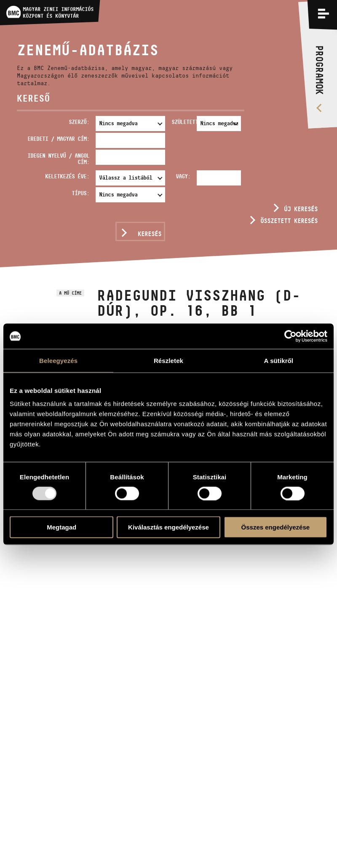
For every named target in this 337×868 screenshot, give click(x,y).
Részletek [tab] (168, 360)
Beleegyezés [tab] (58, 360)
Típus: (80, 193)
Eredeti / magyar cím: (58, 139)
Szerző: (79, 122)
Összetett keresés (289, 221)
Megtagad (62, 527)
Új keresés (301, 209)
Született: (182, 122)
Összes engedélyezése (276, 527)
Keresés (150, 234)
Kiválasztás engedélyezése (168, 527)
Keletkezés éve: (67, 176)
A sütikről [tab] (279, 360)
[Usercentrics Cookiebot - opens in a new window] (290, 336)
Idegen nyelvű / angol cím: (58, 159)
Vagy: (183, 176)
